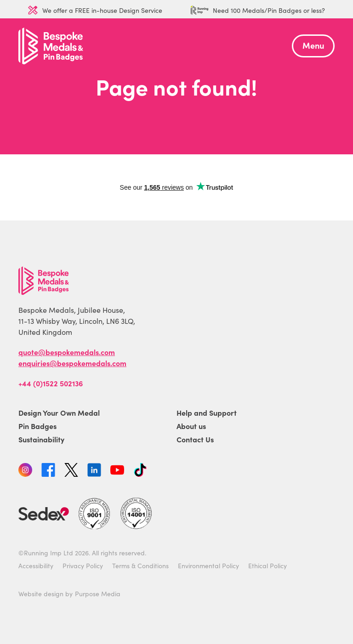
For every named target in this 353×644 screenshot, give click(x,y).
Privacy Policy (83, 565)
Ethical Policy (268, 565)
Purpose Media (98, 593)
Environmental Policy (208, 565)
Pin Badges (37, 426)
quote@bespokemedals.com (67, 352)
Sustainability (41, 439)
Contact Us (195, 439)
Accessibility (36, 565)
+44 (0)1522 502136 (51, 383)
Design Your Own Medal (59, 412)
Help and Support (207, 412)
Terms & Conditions (140, 565)
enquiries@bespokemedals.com (72, 363)
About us (191, 426)
